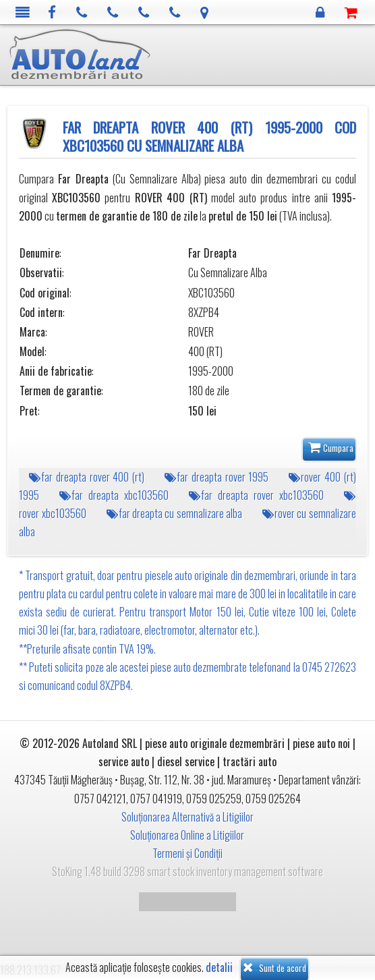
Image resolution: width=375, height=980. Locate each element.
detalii (219, 968)
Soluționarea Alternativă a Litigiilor (187, 817)
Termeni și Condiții (187, 853)
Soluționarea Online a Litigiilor (187, 835)
